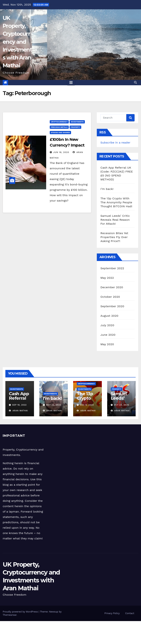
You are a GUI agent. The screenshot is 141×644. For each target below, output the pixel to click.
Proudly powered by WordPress (21, 612)
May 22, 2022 (54, 405)
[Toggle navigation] (71, 83)
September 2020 (112, 306)
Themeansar (10, 615)
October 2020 (110, 297)
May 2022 (107, 278)
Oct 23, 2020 (121, 405)
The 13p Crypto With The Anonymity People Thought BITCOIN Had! (116, 202)
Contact (130, 613)
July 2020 (107, 325)
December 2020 (112, 287)
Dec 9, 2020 (87, 405)
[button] (135, 82)
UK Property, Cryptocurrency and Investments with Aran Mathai (17, 42)
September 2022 (112, 268)
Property (76, 127)
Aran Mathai (18, 411)
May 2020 (107, 344)
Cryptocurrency (59, 122)
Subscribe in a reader (115, 143)
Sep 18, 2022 (20, 405)
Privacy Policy (112, 613)
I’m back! (107, 189)
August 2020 (109, 316)
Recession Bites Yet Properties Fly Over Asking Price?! (114, 237)
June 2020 (108, 335)
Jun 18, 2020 (61, 152)
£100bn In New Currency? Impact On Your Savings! (67, 145)
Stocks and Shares (60, 132)
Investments (77, 122)
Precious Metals (59, 127)
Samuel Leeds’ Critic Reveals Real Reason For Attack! (115, 220)
